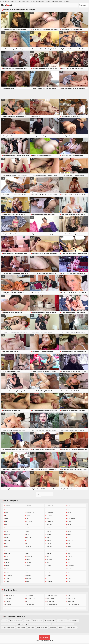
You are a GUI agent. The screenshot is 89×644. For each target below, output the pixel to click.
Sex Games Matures (38, 622)
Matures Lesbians (34, 625)
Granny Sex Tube (26, 1)
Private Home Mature (9, 1)
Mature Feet (53, 629)
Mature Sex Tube (55, 1)
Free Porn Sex (66, 1)
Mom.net (9, 6)
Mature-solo (22, 625)
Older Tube (48, 1)
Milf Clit (61, 1)
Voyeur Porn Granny (40, 1)
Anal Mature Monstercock (8, 625)
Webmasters (44, 642)
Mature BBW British (74, 622)
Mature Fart (5, 622)
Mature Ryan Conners (68, 625)
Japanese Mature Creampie (8, 629)
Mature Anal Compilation (16, 622)
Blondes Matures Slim (50, 622)
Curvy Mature (31, 629)
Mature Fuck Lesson (62, 622)
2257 (38, 642)
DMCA (51, 642)
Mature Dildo (28, 622)
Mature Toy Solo (57, 625)
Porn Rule (32, 1)
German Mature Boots (45, 625)
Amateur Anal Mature (72, 629)
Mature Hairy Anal (21, 629)
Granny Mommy (18, 1)
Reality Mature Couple (42, 629)
